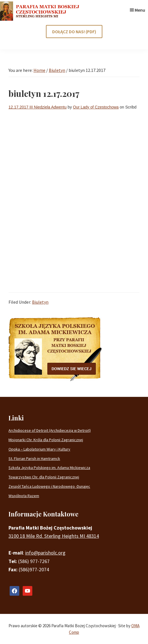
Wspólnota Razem (24, 496)
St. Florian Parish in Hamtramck (34, 458)
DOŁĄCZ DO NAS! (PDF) (74, 32)
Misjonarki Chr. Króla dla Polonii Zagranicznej (46, 440)
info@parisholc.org (45, 553)
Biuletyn (40, 302)
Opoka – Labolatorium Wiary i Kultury (39, 449)
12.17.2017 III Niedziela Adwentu (38, 107)
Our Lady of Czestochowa (96, 107)
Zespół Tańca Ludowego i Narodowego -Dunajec (49, 486)
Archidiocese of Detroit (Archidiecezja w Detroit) (50, 430)
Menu (140, 10)
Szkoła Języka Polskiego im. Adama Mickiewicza (49, 468)
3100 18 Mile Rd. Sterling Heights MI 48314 (54, 536)
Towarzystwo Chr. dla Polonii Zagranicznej (44, 477)
